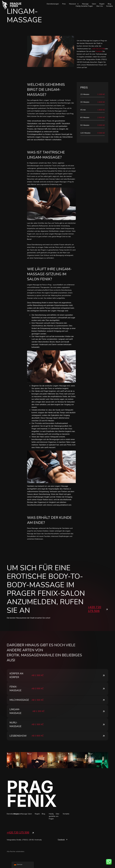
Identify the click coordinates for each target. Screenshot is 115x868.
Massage (85, 4)
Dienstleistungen (53, 4)
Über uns (100, 6)
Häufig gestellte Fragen (84, 6)
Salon (94, 4)
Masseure (74, 4)
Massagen (31, 655)
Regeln (102, 4)
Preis (64, 4)
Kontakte (110, 6)
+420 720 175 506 (98, 49)
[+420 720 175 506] (107, 609)
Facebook (99, 51)
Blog (109, 4)
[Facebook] (67, 850)
